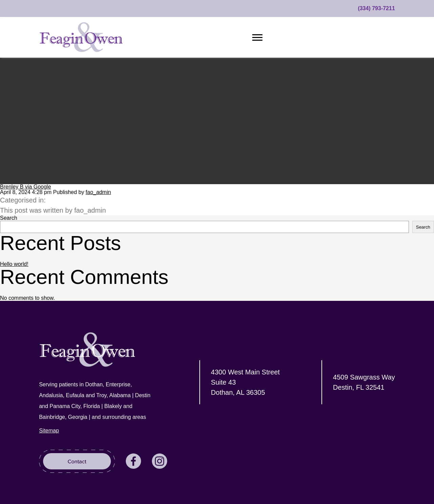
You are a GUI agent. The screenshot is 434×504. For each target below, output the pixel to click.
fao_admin (98, 192)
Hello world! (14, 264)
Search (9, 218)
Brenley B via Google (25, 187)
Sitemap (49, 431)
